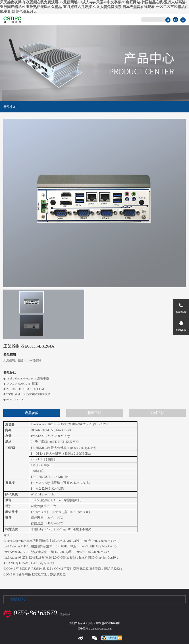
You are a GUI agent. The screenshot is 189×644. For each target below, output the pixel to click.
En (176, 20)
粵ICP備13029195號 (112, 625)
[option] (26, 303)
